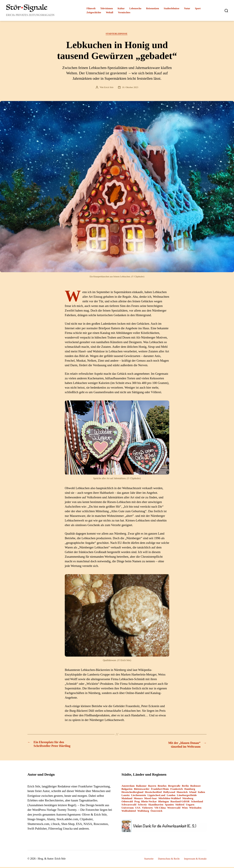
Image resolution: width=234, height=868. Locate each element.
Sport (198, 8)
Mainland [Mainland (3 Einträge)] (127, 799)
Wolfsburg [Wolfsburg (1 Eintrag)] (143, 812)
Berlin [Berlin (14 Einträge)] (185, 787)
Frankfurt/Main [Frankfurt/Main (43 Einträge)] (160, 790)
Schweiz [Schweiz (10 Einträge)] (142, 805)
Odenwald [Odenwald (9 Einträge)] (127, 802)
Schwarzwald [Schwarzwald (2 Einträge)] (129, 805)
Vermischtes (124, 12)
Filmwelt (91, 8)
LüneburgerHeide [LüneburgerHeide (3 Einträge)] (187, 796)
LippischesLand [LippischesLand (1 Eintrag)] (156, 796)
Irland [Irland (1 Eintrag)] (193, 793)
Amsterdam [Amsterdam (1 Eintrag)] (128, 787)
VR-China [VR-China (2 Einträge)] (160, 809)
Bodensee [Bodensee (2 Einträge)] (195, 787)
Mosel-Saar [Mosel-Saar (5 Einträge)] (151, 799)
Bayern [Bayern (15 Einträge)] (152, 787)
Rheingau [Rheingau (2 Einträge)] (163, 802)
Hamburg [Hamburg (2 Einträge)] (190, 790)
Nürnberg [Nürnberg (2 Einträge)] (188, 799)
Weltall (109, 12)
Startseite (146, 860)
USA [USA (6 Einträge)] (138, 809)
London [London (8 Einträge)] (171, 796)
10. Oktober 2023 (130, 88)
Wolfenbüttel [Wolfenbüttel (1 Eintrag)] (129, 812)
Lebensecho (135, 8)
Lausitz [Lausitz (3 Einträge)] (126, 796)
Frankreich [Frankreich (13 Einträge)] (176, 790)
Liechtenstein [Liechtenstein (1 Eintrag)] (139, 796)
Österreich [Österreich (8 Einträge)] (156, 812)
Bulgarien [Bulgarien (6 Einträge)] (127, 790)
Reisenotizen (153, 8)
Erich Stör (108, 88)
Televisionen (107, 8)
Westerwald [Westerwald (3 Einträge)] (174, 809)
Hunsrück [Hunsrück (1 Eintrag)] (182, 793)
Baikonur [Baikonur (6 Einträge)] (141, 787)
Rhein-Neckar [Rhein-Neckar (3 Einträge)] (149, 802)
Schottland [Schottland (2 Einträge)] (197, 802)
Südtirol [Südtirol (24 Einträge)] (180, 805)
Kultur (121, 8)
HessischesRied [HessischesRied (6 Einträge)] (153, 793)
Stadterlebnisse (171, 8)
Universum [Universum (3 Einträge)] (128, 809)
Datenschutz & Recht (167, 860)
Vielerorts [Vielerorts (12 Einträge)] (147, 809)
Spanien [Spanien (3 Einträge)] (169, 805)
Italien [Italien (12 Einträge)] (201, 793)
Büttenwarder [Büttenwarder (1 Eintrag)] (142, 790)
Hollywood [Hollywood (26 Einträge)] (169, 793)
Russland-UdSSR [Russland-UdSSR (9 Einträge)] (180, 802)
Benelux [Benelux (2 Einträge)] (162, 787)
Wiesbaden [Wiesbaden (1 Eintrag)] (195, 809)
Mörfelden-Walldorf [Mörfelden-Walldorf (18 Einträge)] (170, 799)
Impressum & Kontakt (195, 860)
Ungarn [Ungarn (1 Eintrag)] (190, 805)
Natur (187, 8)
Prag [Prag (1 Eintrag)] (137, 802)
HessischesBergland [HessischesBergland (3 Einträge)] (132, 793)
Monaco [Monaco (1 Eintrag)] (138, 799)
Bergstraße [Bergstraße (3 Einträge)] (174, 787)
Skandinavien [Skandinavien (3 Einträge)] (156, 805)
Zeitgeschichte (94, 12)
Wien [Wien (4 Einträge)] (185, 809)
